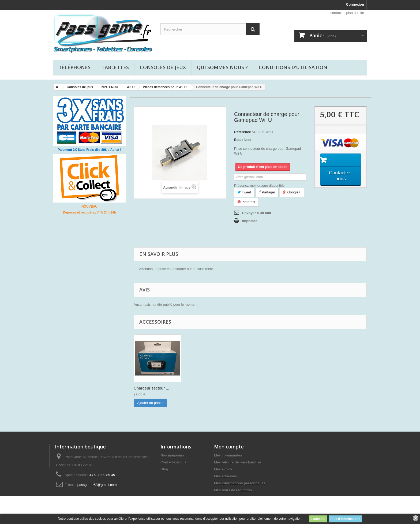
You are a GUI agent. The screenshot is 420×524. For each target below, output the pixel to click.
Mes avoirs (223, 469)
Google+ (292, 192)
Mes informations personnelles (240, 483)
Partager (267, 192)
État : (239, 140)
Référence (243, 132)
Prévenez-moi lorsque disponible (259, 186)
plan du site (355, 13)
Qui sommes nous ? (222, 67)
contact (336, 13)
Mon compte (229, 447)
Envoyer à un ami (257, 213)
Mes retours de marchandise (238, 462)
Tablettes (115, 67)
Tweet (244, 192)
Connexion (355, 4)
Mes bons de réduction (233, 490)
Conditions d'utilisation (293, 67)
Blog (164, 469)
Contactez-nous (174, 462)
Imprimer (250, 221)
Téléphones (75, 67)
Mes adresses (225, 476)
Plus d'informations (346, 519)
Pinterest (246, 202)
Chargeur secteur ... (205, 388)
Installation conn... (150, 388)
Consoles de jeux (163, 67)
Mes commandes (228, 455)
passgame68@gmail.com (97, 485)
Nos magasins (172, 455)
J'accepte (318, 519)
